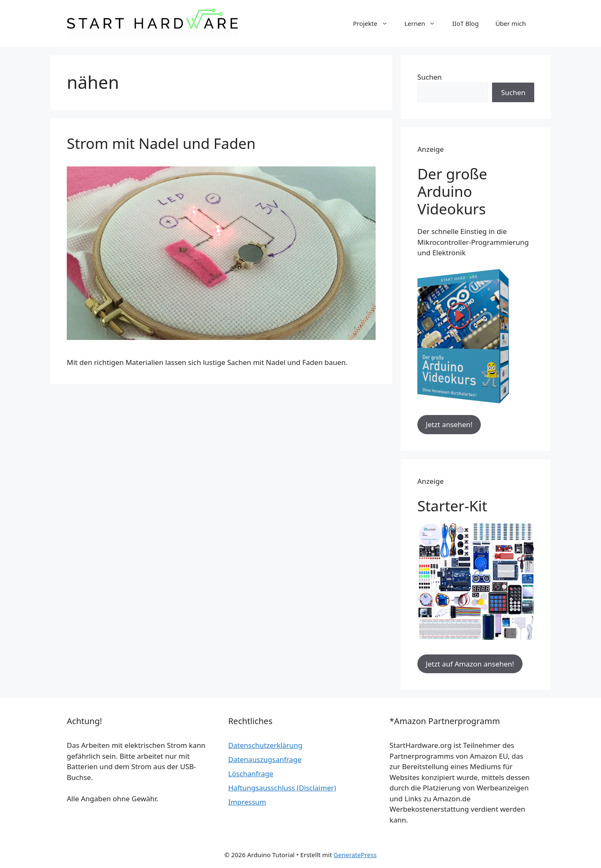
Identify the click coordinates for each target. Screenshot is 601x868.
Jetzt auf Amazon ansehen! (470, 664)
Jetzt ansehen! (449, 424)
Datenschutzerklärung (265, 745)
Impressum (247, 802)
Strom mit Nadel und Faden (161, 143)
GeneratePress (355, 855)
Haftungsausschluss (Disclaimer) (282, 788)
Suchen (430, 77)
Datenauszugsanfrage (265, 759)
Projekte (375, 23)
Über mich (511, 23)
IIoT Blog (465, 23)
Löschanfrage (251, 774)
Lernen (424, 23)
